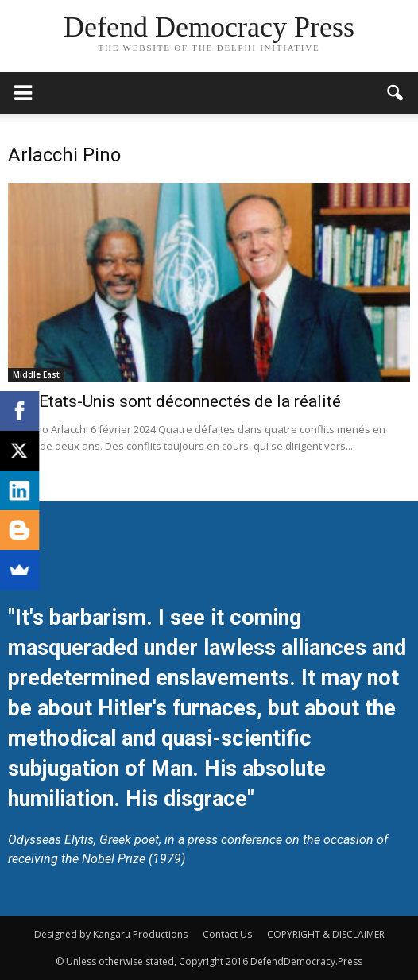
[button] (396, 93)
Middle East (36, 374)
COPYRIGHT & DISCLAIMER (326, 934)
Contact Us (227, 934)
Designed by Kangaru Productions (111, 934)
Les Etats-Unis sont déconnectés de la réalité (174, 401)
